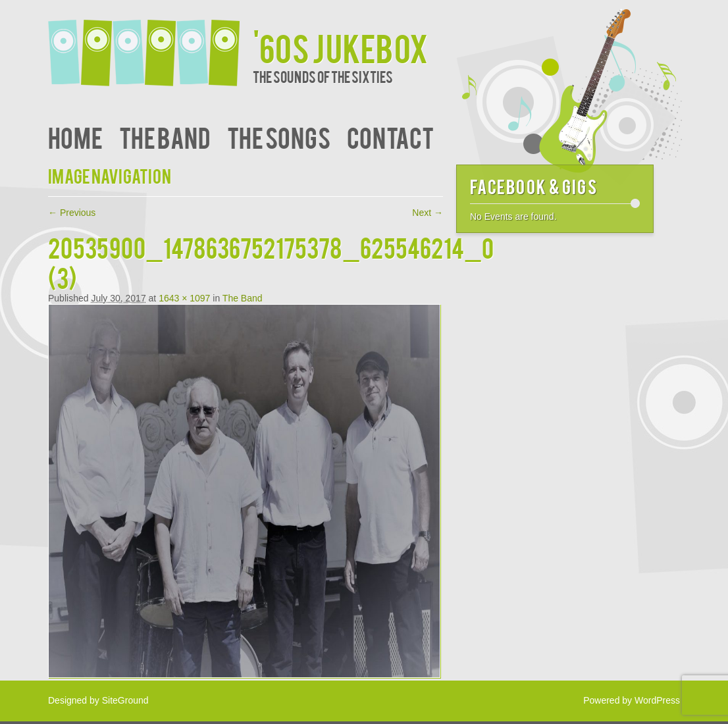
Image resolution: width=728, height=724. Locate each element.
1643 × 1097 (184, 298)
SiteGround (125, 700)
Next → (428, 213)
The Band (165, 137)
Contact (390, 137)
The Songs (279, 137)
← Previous (72, 213)
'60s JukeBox (340, 47)
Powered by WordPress (632, 700)
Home (75, 137)
